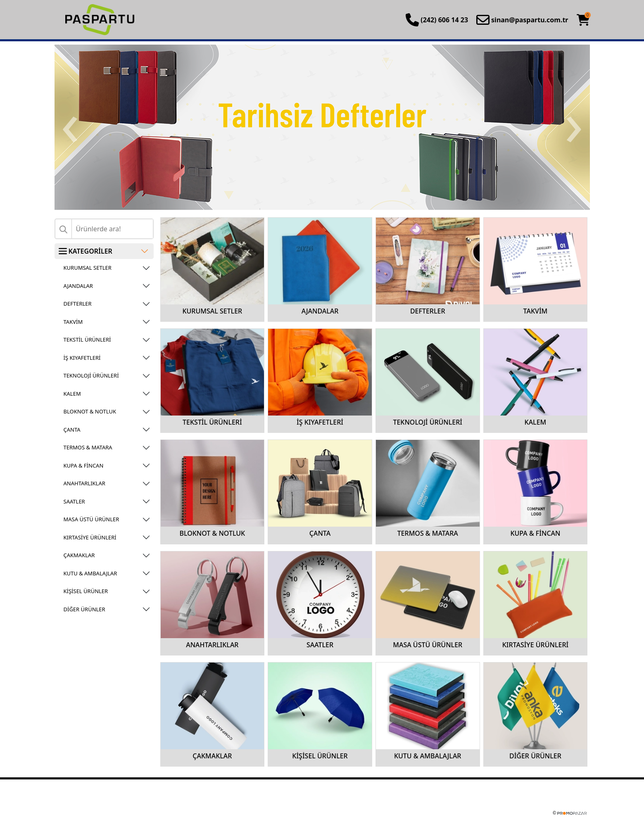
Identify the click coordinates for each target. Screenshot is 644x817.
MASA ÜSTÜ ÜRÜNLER (91, 519)
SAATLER (74, 501)
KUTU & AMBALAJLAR (90, 573)
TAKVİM (73, 322)
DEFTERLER (78, 304)
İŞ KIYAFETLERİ (82, 358)
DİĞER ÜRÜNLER (84, 609)
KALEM (72, 394)
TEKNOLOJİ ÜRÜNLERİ (91, 375)
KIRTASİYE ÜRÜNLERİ (90, 537)
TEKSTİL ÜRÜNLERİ (87, 340)
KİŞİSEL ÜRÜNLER (86, 591)
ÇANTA (72, 430)
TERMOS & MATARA (88, 447)
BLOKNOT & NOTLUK (90, 411)
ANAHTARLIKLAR (84, 483)
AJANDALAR (78, 286)
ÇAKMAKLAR (79, 555)
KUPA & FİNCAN (84, 465)
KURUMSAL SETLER (88, 268)
